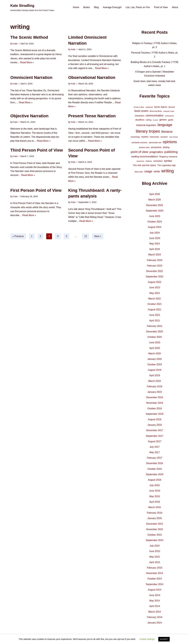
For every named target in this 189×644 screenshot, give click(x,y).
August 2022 (155, 282)
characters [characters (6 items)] (140, 116)
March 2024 (155, 255)
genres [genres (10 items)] (163, 120)
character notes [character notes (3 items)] (169, 111)
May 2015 (155, 557)
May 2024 (155, 244)
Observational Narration (92, 77)
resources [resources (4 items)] (140, 161)
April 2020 (155, 348)
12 (86, 236)
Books (87, 7)
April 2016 (155, 502)
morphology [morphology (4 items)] (135, 137)
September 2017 (155, 436)
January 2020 (155, 359)
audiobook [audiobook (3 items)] (149, 107)
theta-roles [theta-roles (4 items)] (139, 172)
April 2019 (155, 375)
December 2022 (155, 271)
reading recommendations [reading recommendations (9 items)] (145, 156)
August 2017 (155, 441)
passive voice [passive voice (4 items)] (144, 147)
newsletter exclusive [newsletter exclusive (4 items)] (139, 143)
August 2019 (155, 370)
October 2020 (155, 337)
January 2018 (155, 425)
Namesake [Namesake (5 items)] (154, 137)
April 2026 (155, 194)
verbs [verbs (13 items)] (157, 171)
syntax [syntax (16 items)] (168, 161)
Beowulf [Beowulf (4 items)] (172, 107)
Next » (98, 236)
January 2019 (155, 392)
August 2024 (155, 227)
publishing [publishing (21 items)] (171, 152)
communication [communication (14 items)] (155, 116)
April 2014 (155, 606)
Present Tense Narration (92, 116)
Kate (15, 44)
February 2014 (155, 617)
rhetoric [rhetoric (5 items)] (149, 161)
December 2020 (155, 332)
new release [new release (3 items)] (173, 137)
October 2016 (155, 469)
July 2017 (155, 447)
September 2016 (155, 474)
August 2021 (155, 310)
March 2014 (155, 612)
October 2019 (155, 364)
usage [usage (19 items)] (148, 171)
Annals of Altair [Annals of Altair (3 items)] (139, 107)
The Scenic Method (29, 37)
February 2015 (155, 568)
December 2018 (155, 397)
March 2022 (155, 299)
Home (76, 7)
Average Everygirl (112, 7)
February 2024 (155, 260)
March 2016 (155, 507)
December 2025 (155, 205)
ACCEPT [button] (164, 639)
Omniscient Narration (31, 77)
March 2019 (155, 381)
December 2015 (155, 524)
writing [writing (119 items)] (168, 171)
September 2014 (155, 584)
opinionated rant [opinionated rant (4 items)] (155, 143)
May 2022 (155, 293)
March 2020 (155, 354)
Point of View (161, 7)
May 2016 (155, 496)
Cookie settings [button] (147, 639)
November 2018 (155, 403)
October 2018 (155, 408)
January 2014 (155, 623)
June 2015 (155, 551)
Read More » (27, 62)
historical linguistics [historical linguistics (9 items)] (146, 125)
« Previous (18, 236)
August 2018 (155, 419)
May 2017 (155, 452)
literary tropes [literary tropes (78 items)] (148, 131)
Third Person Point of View (37, 150)
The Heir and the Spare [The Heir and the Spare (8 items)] (144, 165)
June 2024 (155, 238)
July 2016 (155, 485)
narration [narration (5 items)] (164, 137)
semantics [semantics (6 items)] (158, 161)
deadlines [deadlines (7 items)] (140, 120)
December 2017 (155, 430)
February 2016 (155, 513)
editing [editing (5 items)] (149, 120)
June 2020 (155, 342)
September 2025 (155, 211)
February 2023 (155, 266)
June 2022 (155, 288)
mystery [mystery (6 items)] (145, 137)
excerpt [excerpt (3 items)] (155, 120)
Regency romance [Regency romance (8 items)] (168, 156)
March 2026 (155, 200)
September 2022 (155, 277)
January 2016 (155, 518)
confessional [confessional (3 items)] (169, 116)
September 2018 (155, 414)
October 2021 (155, 304)
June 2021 (155, 315)
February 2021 (155, 326)
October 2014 (155, 579)
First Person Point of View (36, 190)
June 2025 (155, 216)
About (175, 7)
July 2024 (155, 233)
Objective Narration (29, 116)
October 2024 (155, 222)
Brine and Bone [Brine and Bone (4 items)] (156, 111)
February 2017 (155, 458)
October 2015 (155, 535)
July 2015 (155, 546)
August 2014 (155, 590)
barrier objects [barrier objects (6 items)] (161, 107)
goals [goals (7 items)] (171, 120)
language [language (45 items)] (165, 125)
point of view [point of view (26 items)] (139, 152)
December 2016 (155, 463)
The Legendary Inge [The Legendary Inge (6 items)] (167, 165)
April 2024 (155, 249)
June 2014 (155, 595)
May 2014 (155, 601)
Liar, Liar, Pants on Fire (138, 7)
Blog (96, 7)
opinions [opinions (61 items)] (170, 142)
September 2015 (155, 540)
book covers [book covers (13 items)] (141, 111)
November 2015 (155, 529)
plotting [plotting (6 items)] (166, 147)
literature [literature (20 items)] (167, 132)
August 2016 (155, 480)
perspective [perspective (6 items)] (156, 147)
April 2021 (155, 321)
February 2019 (155, 386)
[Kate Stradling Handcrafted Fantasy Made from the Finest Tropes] (32, 7)
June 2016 (155, 491)
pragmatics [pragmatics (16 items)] (156, 152)
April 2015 (155, 562)
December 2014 (155, 573)
